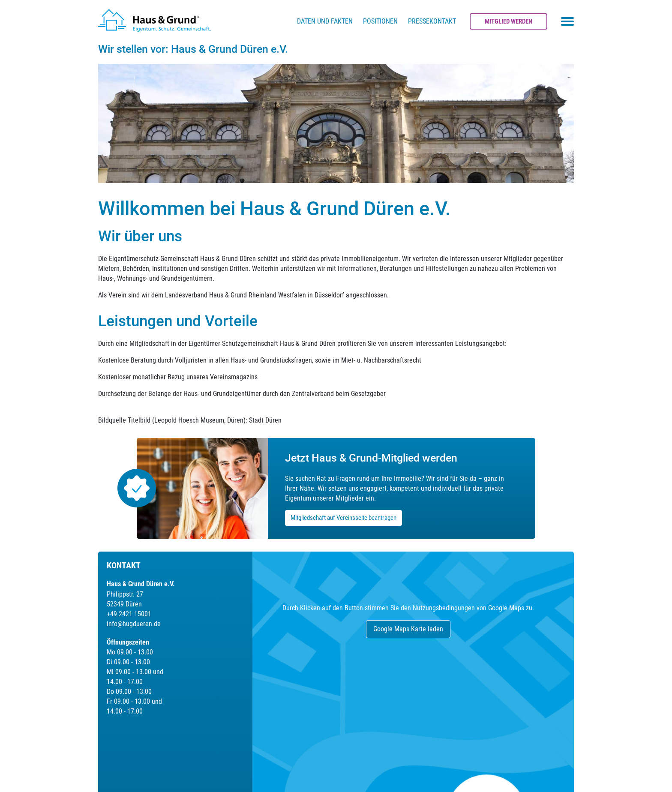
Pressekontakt (432, 21)
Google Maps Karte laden (408, 629)
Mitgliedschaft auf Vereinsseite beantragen (343, 518)
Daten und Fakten (325, 21)
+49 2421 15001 (129, 614)
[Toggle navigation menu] (567, 21)
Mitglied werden (508, 21)
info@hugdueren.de (134, 624)
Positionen (380, 21)
